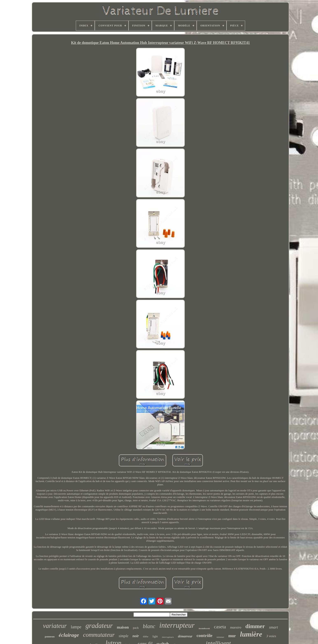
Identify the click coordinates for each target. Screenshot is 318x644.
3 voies (271, 636)
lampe (76, 627)
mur (232, 636)
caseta (220, 627)
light (155, 636)
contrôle (204, 635)
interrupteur (177, 625)
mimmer (220, 637)
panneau (50, 636)
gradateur (99, 626)
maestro (236, 627)
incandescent (204, 628)
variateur (55, 626)
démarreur (185, 636)
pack (136, 628)
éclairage (69, 635)
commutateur (99, 635)
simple (123, 636)
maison (123, 627)
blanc (149, 626)
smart (273, 627)
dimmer (255, 626)
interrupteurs (168, 637)
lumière (251, 634)
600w (146, 637)
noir (136, 636)
